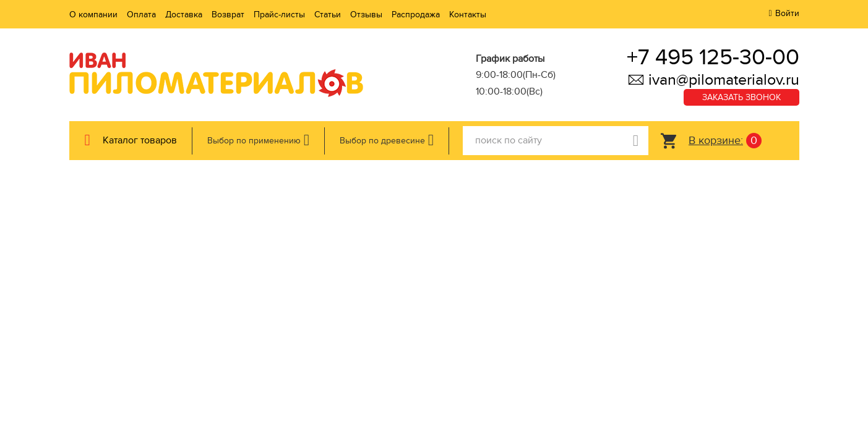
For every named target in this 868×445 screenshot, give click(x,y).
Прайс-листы (279, 15)
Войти (787, 13)
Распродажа (416, 15)
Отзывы (366, 15)
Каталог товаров (140, 140)
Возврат (228, 15)
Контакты (468, 15)
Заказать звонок (741, 97)
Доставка (184, 15)
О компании (93, 15)
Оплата (141, 15)
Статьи (328, 15)
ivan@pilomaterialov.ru (713, 80)
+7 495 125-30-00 (713, 57)
